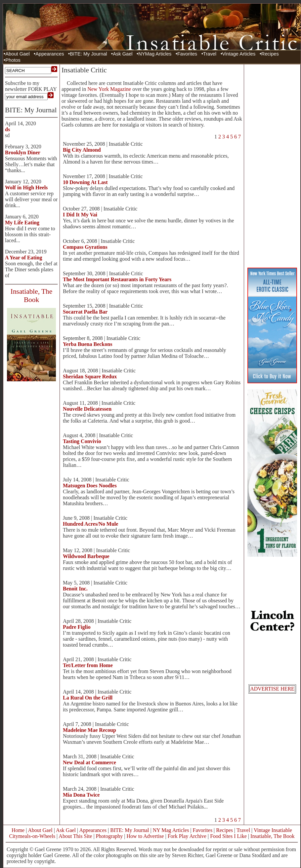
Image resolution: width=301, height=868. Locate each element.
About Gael (17, 54)
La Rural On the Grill (88, 698)
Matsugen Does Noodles (90, 486)
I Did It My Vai (80, 215)
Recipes (270, 54)
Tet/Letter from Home (88, 665)
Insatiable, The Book (272, 836)
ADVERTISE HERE (272, 689)
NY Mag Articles (171, 830)
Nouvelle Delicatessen (87, 409)
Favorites (187, 54)
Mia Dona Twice (81, 795)
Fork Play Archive (187, 836)
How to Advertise (145, 836)
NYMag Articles (155, 54)
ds (7, 129)
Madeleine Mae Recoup (89, 730)
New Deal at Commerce (89, 762)
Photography (109, 836)
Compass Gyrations (85, 247)
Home (18, 830)
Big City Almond (82, 150)
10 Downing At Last (85, 182)
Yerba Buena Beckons (87, 344)
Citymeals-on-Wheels (32, 836)
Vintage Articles (239, 54)
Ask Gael (123, 54)
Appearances (50, 54)
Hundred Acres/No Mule (90, 524)
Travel (210, 54)
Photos (13, 60)
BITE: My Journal (88, 54)
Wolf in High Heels (26, 188)
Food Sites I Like (228, 836)
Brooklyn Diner (23, 152)
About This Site (75, 836)
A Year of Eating (23, 258)
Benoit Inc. (75, 589)
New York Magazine (109, 89)
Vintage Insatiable (273, 830)
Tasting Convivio (82, 441)
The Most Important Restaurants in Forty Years (117, 279)
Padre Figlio (77, 627)
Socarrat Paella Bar (85, 312)
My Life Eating (22, 223)
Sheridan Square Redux (90, 377)
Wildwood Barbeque (86, 556)
